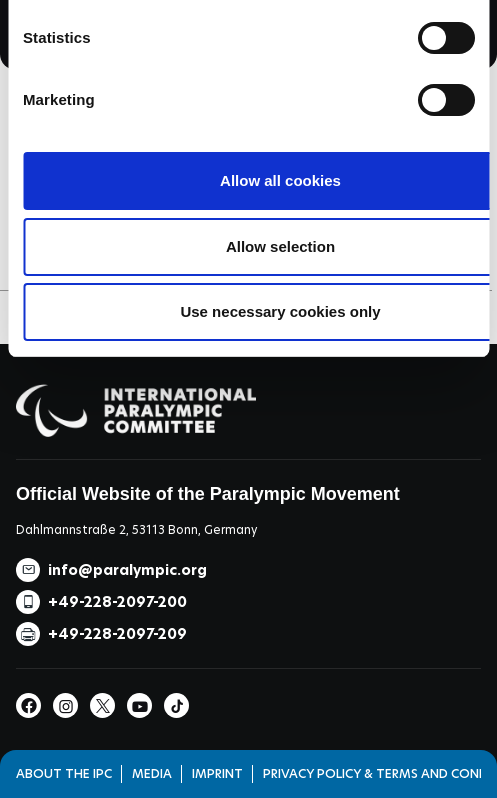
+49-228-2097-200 (117, 602)
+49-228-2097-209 (117, 634)
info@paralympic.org (127, 570)
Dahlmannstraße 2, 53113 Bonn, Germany (136, 529)
